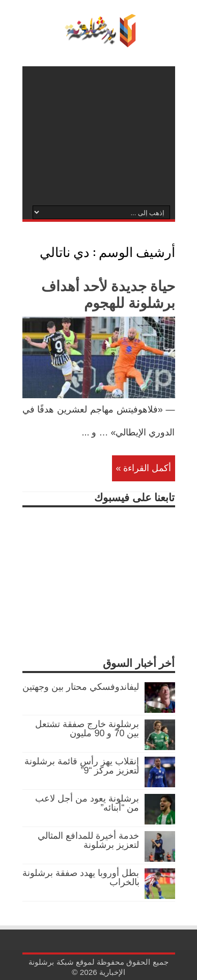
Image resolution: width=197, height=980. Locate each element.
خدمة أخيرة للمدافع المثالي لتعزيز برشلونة (88, 840)
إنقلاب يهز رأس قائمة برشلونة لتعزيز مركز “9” (82, 766)
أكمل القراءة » (143, 468)
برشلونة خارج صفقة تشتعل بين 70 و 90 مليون (87, 729)
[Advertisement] (99, 135)
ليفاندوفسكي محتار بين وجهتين (81, 687)
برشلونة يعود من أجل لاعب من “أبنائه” (87, 803)
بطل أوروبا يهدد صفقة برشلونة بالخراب (81, 878)
